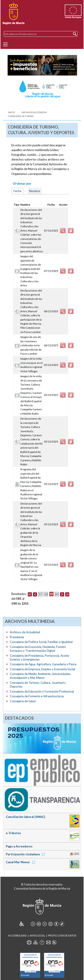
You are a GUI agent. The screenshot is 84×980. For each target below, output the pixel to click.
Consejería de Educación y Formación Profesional (42, 691)
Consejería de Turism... (21, 116)
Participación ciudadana (26, 854)
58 (46, 594)
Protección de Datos (62, 935)
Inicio (11, 112)
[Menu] (5, 44)
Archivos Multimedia (34, 112)
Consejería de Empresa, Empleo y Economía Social (42, 669)
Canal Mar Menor (21, 862)
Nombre (35, 191)
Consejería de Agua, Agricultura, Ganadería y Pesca (43, 664)
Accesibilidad (17, 935)
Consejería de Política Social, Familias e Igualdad (41, 642)
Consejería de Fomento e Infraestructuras (37, 696)
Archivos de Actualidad (25, 632)
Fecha (17, 191)
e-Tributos (13, 833)
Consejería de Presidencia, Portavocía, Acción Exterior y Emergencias (40, 658)
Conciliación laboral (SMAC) (25, 817)
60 (57, 594)
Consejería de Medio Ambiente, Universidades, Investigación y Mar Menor (40, 676)
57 (40, 594)
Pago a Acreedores (19, 846)
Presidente (17, 637)
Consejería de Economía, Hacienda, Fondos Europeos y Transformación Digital (38, 649)
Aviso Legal (37, 935)
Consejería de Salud (23, 701)
